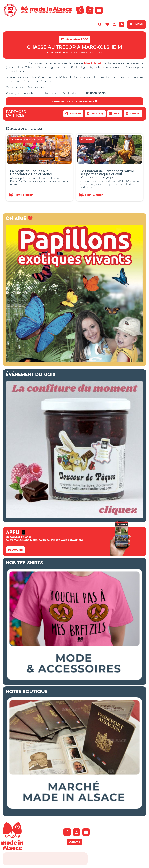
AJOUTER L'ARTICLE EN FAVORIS (74, 101)
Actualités (17, 140)
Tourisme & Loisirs (33, 140)
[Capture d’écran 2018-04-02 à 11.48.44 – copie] (74, 361)
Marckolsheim (94, 63)
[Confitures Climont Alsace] (74, 518)
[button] (73, 114)
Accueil (50, 52)
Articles (61, 52)
